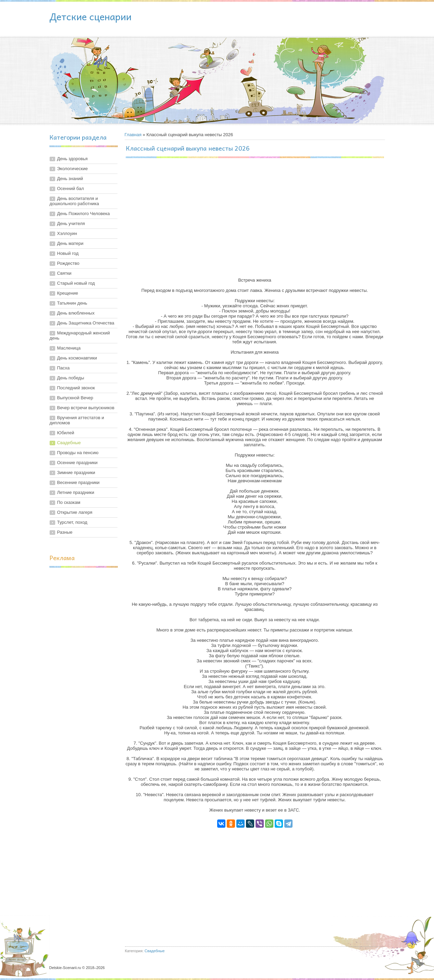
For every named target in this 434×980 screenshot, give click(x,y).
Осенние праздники (77, 463)
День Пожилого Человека (84, 214)
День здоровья (72, 159)
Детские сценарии (90, 16)
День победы (71, 378)
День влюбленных (76, 313)
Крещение (68, 293)
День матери (70, 243)
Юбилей (66, 433)
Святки (64, 273)
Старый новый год (76, 283)
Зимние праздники (76, 473)
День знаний (70, 179)
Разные (65, 532)
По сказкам (69, 502)
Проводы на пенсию (78, 453)
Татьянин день (72, 303)
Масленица (69, 348)
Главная (133, 135)
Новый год (68, 253)
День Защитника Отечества (86, 323)
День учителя (71, 223)
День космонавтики (77, 358)
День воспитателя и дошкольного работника (75, 201)
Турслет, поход (72, 522)
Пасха (64, 368)
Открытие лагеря (75, 512)
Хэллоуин (67, 233)
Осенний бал (71, 188)
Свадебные (69, 443)
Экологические (73, 169)
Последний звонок (76, 388)
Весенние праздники (78, 482)
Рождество (68, 263)
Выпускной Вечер (75, 398)
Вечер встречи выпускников (86, 408)
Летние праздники (76, 492)
